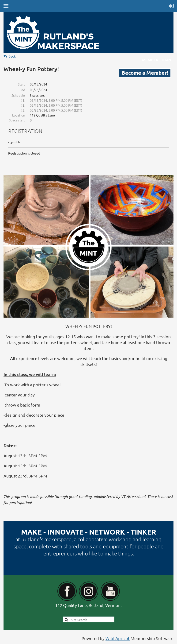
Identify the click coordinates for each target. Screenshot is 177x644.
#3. (23, 110)
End (22, 90)
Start (21, 84)
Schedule (18, 95)
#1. (23, 100)
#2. (23, 105)
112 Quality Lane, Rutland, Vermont (89, 605)
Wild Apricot (118, 638)
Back (12, 56)
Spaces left (17, 120)
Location (19, 115)
